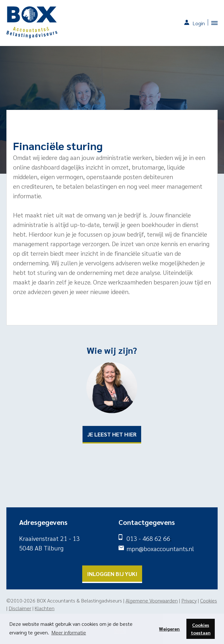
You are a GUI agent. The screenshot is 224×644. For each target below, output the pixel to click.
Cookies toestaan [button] (201, 629)
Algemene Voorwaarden (152, 600)
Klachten (45, 608)
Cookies (209, 600)
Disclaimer (20, 608)
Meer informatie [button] (69, 632)
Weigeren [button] (169, 629)
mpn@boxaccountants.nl (160, 549)
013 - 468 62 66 (148, 538)
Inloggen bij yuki (112, 574)
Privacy (189, 600)
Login (199, 23)
